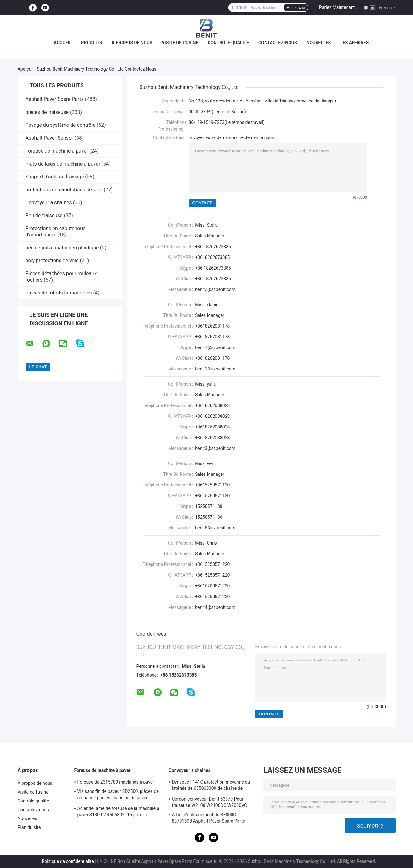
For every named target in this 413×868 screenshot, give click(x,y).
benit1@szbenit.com (215, 369)
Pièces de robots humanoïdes (59, 293)
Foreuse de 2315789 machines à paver (116, 782)
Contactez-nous (278, 43)
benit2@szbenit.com (215, 289)
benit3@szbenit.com (215, 448)
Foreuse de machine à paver (57, 151)
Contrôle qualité (228, 43)
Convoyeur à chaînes (49, 203)
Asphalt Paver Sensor (49, 138)
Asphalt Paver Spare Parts (55, 99)
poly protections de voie (52, 261)
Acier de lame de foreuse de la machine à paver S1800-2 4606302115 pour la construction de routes (118, 813)
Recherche (296, 8)
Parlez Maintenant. (338, 7)
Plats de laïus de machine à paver (63, 164)
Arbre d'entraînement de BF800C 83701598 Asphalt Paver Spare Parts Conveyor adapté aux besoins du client (210, 819)
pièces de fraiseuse (47, 112)
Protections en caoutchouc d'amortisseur (56, 232)
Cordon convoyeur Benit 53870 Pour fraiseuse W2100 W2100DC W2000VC (210, 802)
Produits (92, 43)
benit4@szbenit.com (215, 607)
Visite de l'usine (180, 43)
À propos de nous (132, 43)
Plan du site (29, 827)
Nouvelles (319, 43)
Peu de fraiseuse (44, 216)
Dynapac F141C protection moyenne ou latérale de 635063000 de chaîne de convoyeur (211, 786)
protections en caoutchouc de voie (64, 190)
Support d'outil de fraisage (55, 177)
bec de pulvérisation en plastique (62, 248)
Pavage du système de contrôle (60, 125)
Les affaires (354, 43)
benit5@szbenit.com (215, 528)
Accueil (63, 43)
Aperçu (25, 69)
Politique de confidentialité (68, 861)
